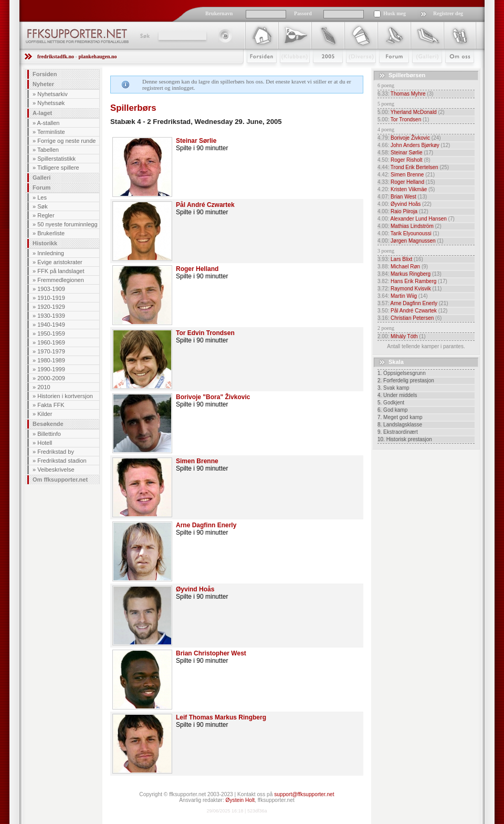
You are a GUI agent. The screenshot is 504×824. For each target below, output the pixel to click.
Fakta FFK (51, 405)
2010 (44, 387)
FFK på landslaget (61, 271)
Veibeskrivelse (56, 470)
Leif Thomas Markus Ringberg (221, 717)
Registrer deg (448, 13)
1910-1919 (51, 298)
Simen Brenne (197, 461)
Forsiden (257, 72)
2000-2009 (51, 378)
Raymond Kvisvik (411, 289)
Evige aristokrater (60, 262)
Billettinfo (49, 434)
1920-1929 (51, 307)
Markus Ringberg (411, 274)
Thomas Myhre (408, 94)
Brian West (403, 197)
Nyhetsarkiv (52, 94)
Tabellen (48, 150)
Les (42, 197)
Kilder (45, 414)
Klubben (290, 72)
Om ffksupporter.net (60, 479)
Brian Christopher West (211, 653)
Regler (46, 215)
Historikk (45, 243)
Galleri (420, 72)
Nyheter (43, 84)
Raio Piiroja (404, 211)
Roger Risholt (407, 160)
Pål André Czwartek (205, 205)
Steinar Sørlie (196, 141)
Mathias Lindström (412, 226)
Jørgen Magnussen (413, 241)
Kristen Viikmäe (409, 189)
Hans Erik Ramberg (413, 281)
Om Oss (455, 72)
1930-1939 (51, 316)
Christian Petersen (412, 318)
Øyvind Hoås (195, 589)
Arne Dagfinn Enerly (206, 525)
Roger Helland (197, 269)
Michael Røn (405, 267)
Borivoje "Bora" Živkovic (213, 397)
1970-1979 (51, 351)
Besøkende (48, 424)
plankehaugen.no (97, 56)
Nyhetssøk (51, 103)
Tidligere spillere (58, 168)
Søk (144, 36)
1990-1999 (51, 369)
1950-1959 (51, 333)
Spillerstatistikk (56, 159)
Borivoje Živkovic (410, 138)
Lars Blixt (401, 259)
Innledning (51, 253)
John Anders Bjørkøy (415, 145)
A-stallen (49, 123)
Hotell (45, 443)
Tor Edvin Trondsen (205, 333)
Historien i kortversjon (65, 396)
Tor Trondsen (406, 119)
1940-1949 (51, 325)
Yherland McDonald (414, 112)
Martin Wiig (404, 296)
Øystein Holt (240, 800)
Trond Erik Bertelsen (414, 167)
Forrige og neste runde (66, 141)
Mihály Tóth (404, 336)
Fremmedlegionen (61, 280)
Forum (387, 72)
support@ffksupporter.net (304, 794)
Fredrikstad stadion (62, 461)
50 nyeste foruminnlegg (67, 224)
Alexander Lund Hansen (418, 219)
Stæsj (353, 72)
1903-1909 (51, 289)
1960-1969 (51, 342)
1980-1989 (51, 360)
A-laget (42, 113)
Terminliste (51, 132)
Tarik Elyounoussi (411, 233)
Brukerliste (51, 233)
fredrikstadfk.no (56, 56)
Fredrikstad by (56, 452)
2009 (318, 72)
